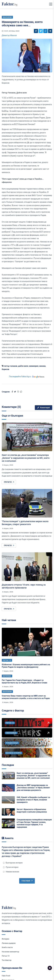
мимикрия (34, 366)
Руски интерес (11, 867)
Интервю (7, 676)
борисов (6, 369)
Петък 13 (7, 660)
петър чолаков (11, 366)
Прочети (9, 482)
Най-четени (9, 620)
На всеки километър (10, 952)
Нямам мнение (11, 872)
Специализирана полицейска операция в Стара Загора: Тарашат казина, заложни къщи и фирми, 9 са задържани (34, 823)
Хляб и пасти (7, 947)
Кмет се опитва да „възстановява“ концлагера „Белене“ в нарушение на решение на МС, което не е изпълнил (26, 458)
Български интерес (13, 863)
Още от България (12, 416)
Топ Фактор (7, 960)
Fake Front (6, 976)
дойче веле (23, 366)
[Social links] (36, 31)
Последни (8, 765)
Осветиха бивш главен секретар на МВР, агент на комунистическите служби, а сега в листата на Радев (26, 697)
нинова (42, 366)
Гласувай (27, 881)
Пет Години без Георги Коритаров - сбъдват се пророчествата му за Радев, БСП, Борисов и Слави (24, 681)
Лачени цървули (9, 943)
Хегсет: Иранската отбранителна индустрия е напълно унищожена (32, 811)
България (7, 692)
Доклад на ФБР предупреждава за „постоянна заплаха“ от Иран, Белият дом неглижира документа (33, 788)
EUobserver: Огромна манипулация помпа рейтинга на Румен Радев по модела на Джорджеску (26, 666)
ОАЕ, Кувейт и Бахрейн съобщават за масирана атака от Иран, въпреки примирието (33, 800)
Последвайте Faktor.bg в (27, 377)
